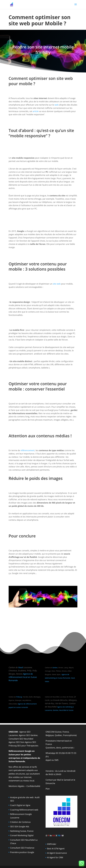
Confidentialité (33, 786)
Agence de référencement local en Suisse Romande (23, 677)
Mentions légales (17, 786)
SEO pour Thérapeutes (28, 746)
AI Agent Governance (57, 853)
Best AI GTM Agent (56, 849)
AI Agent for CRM (55, 857)
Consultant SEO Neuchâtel (21, 739)
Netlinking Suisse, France (22, 831)
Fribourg (19, 697)
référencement (28, 450)
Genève (55, 668)
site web (57, 284)
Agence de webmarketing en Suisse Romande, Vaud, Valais (60, 678)
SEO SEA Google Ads (20, 826)
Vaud (21, 667)
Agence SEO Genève (28, 735)
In (51, 835)
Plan (48, 789)
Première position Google (22, 852)
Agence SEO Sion (17, 742)
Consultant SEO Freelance (22, 848)
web (56, 105)
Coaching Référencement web (24, 810)
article (36, 111)
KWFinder (52, 844)
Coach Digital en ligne (20, 805)
